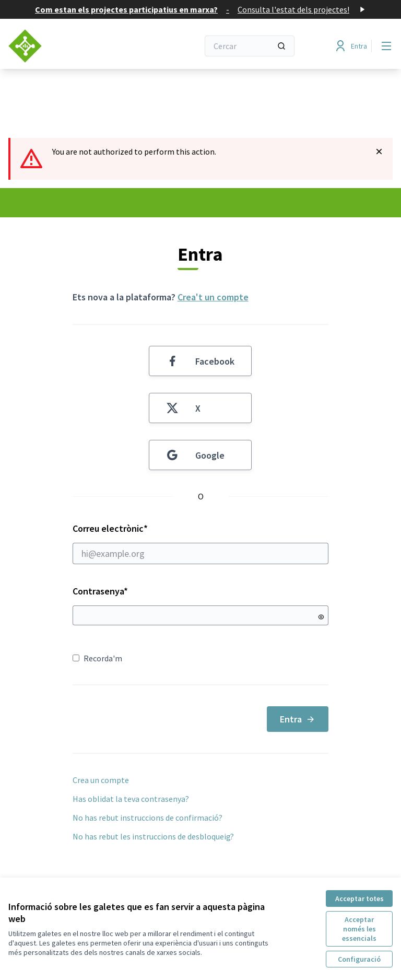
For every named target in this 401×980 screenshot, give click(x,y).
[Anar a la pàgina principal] (78, 46)
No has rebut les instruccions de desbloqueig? (153, 836)
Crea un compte (101, 780)
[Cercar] (250, 46)
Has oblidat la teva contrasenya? (131, 799)
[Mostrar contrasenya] (321, 617)
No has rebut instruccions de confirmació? (148, 818)
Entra (298, 719)
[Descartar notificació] (379, 151)
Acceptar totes (359, 899)
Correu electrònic (201, 543)
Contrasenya (100, 591)
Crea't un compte (213, 297)
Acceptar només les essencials (359, 929)
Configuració (359, 959)
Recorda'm (97, 658)
